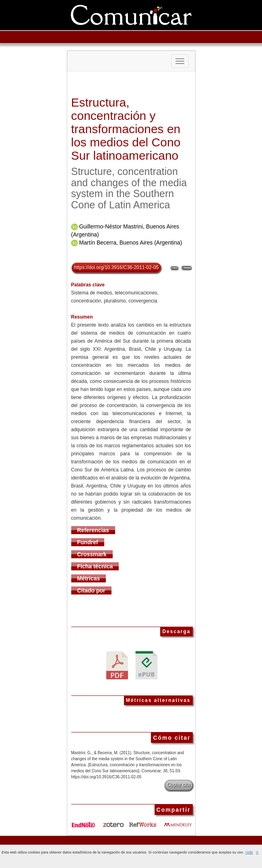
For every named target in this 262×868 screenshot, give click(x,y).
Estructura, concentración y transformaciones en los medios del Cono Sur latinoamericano (126, 129)
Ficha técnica (95, 566)
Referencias (93, 530)
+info (249, 852)
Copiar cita (178, 785)
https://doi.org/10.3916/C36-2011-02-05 (116, 267)
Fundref (88, 542)
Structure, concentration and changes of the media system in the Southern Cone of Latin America (129, 188)
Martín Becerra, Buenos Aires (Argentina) (130, 243)
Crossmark (92, 554)
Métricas (89, 578)
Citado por (91, 590)
